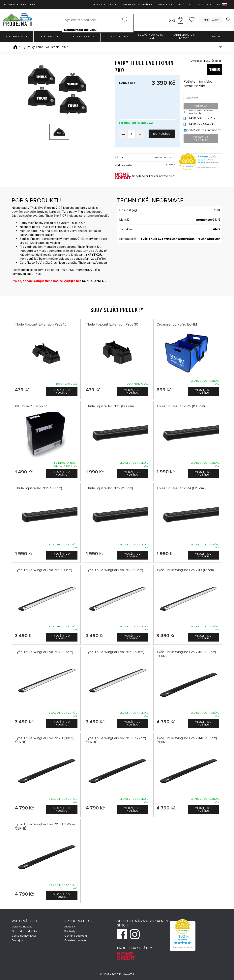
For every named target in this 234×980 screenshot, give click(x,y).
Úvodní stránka (15, 47)
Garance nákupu (22, 927)
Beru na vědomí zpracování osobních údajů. (201, 112)
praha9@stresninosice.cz (204, 130)
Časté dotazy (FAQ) (24, 936)
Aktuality (70, 927)
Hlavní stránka (105, 5)
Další (217, 37)
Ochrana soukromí (76, 936)
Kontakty (205, 5)
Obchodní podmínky (137, 5)
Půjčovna (185, 5)
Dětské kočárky (117, 37)
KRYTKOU (95, 255)
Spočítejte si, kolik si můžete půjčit (154, 176)
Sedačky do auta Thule (150, 36)
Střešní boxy (50, 37)
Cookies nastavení (76, 940)
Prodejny (17, 940)
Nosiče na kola (84, 37)
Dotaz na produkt (201, 139)
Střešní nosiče (17, 37)
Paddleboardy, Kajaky (184, 36)
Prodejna (165, 5)
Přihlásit (211, 20)
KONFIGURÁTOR (94, 281)
